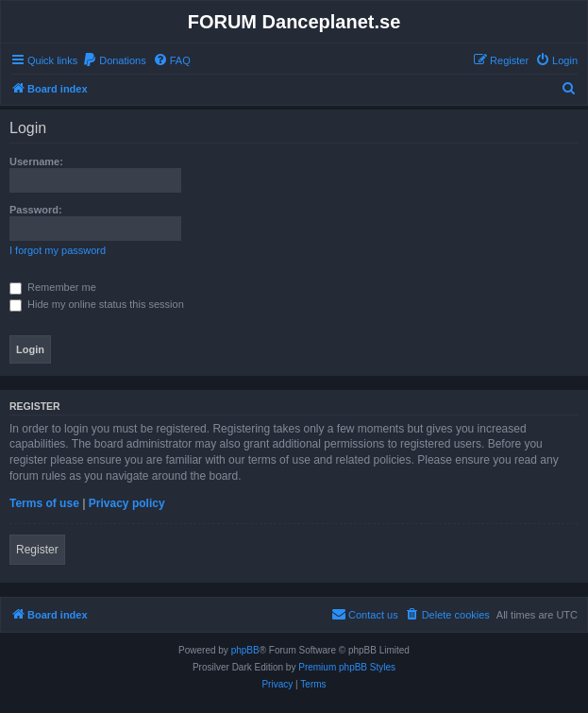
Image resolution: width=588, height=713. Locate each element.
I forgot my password (58, 250)
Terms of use (44, 503)
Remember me (53, 287)
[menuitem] (114, 60)
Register (37, 550)
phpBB (245, 650)
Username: (36, 161)
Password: (36, 210)
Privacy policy (127, 503)
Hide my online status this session (97, 304)
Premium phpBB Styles (347, 667)
